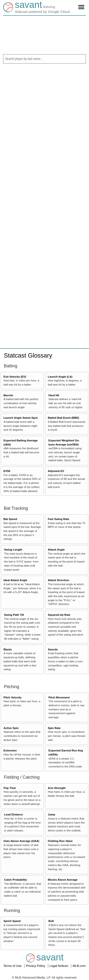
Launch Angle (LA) (60, 377)
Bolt (51, 921)
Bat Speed (10, 519)
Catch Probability (15, 880)
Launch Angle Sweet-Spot (21, 418)
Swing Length (13, 549)
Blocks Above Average (63, 880)
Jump (51, 814)
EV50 (7, 471)
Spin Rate (54, 728)
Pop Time (10, 788)
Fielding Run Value (60, 841)
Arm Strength (57, 788)
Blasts (8, 649)
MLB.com (79, 966)
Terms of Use (13, 966)
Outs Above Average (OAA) (21, 841)
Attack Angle (56, 549)
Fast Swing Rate (58, 519)
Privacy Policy (36, 966)
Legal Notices (59, 966)
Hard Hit (54, 395)
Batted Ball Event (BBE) (63, 418)
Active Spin (11, 728)
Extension (10, 750)
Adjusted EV (56, 471)
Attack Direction (58, 580)
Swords (53, 649)
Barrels (8, 395)
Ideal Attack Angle (15, 580)
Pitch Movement (59, 697)
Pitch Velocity (13, 697)
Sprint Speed (12, 921)
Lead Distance (13, 814)
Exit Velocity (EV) (15, 377)
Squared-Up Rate (59, 615)
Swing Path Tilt (14, 615)
